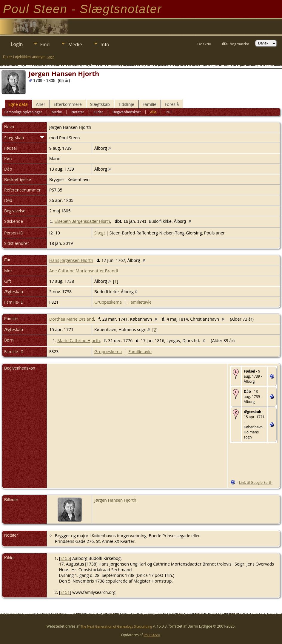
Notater (78, 112)
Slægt (100, 233)
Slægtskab (100, 104)
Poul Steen (152, 635)
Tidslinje (126, 104)
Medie (75, 44)
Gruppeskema (108, 302)
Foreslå (172, 104)
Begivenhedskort (127, 112)
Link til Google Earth (256, 482)
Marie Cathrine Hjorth (78, 340)
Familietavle (140, 302)
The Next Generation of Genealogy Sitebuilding (116, 626)
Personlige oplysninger (23, 112)
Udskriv (204, 44)
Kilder (98, 112)
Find (45, 44)
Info (105, 44)
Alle (153, 112)
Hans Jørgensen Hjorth (71, 260)
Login (17, 44)
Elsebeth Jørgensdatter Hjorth (82, 221)
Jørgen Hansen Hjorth (115, 500)
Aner (41, 104)
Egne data (18, 104)
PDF (169, 112)
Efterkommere (68, 104)
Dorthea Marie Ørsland (72, 319)
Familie (150, 104)
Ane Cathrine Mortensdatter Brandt (84, 271)
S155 (65, 558)
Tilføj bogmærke (235, 44)
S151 (65, 592)
